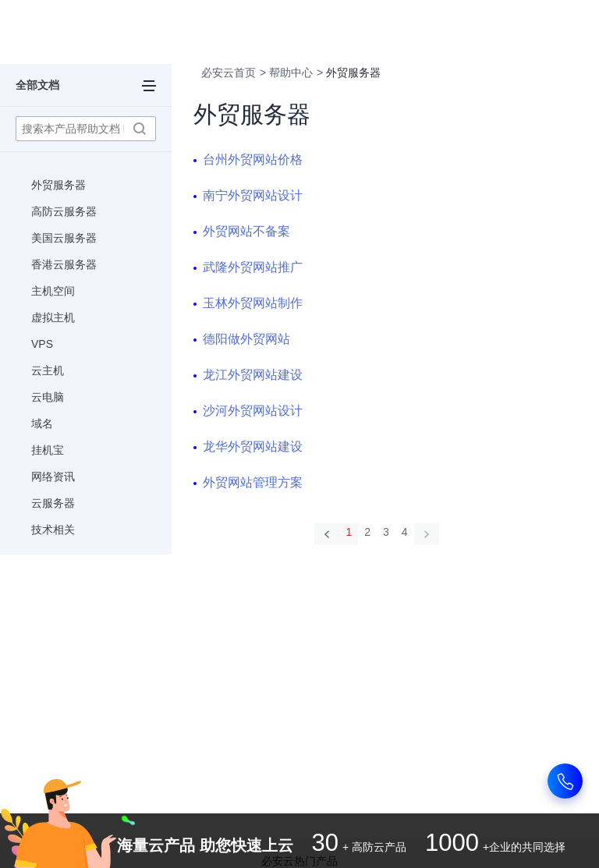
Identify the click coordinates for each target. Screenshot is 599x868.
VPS (42, 344)
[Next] (427, 534)
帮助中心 (291, 73)
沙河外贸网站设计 (253, 411)
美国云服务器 (64, 238)
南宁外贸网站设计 (253, 195)
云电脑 (48, 397)
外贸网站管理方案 (253, 482)
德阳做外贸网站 (246, 339)
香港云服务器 (64, 264)
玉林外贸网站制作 (253, 303)
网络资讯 (53, 477)
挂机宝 (48, 450)
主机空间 (53, 291)
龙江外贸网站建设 (253, 375)
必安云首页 (229, 73)
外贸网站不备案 (246, 231)
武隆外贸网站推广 (253, 267)
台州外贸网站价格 (253, 159)
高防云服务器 (64, 211)
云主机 (48, 370)
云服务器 (53, 503)
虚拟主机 (53, 317)
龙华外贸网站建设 (253, 446)
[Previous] (327, 534)
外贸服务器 (58, 185)
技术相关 (53, 530)
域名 (42, 423)
